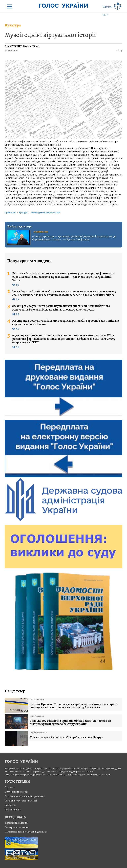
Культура (13, 25)
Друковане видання (16, 823)
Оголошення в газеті (16, 792)
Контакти (10, 805)
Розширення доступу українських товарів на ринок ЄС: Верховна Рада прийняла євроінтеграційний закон (66, 323)
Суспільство (10, 212)
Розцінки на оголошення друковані (24, 796)
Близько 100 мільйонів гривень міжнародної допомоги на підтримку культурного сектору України (70, 722)
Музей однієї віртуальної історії (50, 35)
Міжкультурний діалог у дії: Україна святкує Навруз (66, 737)
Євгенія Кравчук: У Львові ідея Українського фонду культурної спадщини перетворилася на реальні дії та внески (74, 706)
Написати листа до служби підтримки (26, 832)
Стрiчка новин (13, 810)
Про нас (9, 787)
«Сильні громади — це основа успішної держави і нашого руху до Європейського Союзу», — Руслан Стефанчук (74, 238)
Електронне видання (16, 827)
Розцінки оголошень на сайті (21, 801)
